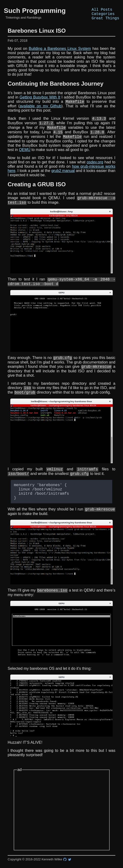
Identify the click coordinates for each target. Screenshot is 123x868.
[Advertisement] (62, 830)
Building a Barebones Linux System (60, 51)
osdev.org (95, 169)
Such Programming (35, 12)
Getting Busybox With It (40, 100)
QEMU (25, 157)
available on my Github (41, 110)
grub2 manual (63, 178)
